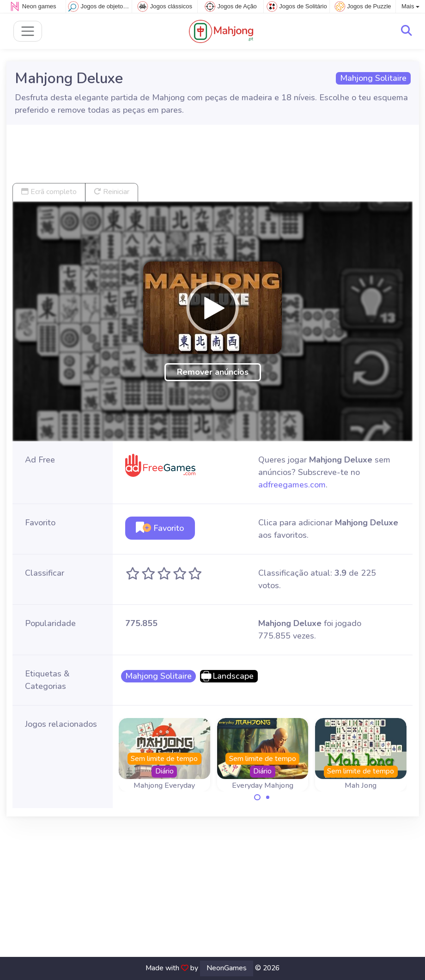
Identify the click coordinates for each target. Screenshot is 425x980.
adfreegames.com (292, 485)
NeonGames (227, 968)
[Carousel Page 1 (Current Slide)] (257, 797)
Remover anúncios (213, 372)
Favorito (160, 528)
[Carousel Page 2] (268, 797)
